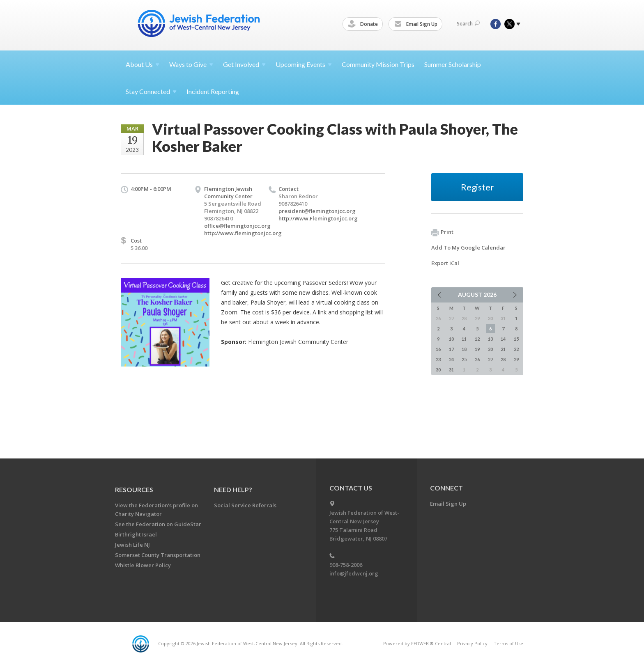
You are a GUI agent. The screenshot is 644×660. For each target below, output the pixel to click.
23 (438, 359)
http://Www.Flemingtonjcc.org (318, 218)
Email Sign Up (417, 24)
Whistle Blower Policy (143, 565)
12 (477, 339)
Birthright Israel (136, 534)
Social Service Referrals (245, 505)
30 (438, 370)
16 (438, 349)
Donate (364, 24)
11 (464, 339)
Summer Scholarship (453, 64)
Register (477, 187)
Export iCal (445, 263)
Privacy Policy (472, 643)
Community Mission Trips (378, 64)
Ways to (191, 64)
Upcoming (304, 64)
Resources (134, 489)
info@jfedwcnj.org (354, 573)
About (143, 64)
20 (490, 349)
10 (451, 339)
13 (490, 339)
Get (244, 64)
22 (516, 349)
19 (477, 349)
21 (503, 349)
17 (451, 349)
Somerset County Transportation (158, 555)
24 (451, 359)
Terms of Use (508, 643)
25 (464, 359)
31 (451, 370)
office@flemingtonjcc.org (237, 226)
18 (464, 349)
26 (477, 359)
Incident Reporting (213, 91)
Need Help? (233, 489)
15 (516, 339)
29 (516, 359)
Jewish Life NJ (132, 545)
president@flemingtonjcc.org (317, 211)
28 (503, 359)
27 (490, 359)
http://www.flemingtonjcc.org (243, 233)
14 (503, 339)
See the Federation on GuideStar (158, 524)
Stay (151, 91)
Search (468, 24)
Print (442, 232)
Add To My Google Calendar (468, 247)
